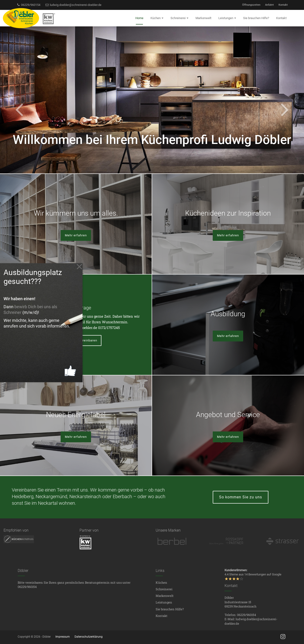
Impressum (63, 637)
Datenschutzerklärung (89, 637)
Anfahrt (269, 5)
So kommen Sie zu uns (241, 497)
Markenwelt (165, 596)
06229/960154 (29, 5)
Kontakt (283, 5)
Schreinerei (164, 589)
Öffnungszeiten (251, 5)
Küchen (161, 582)
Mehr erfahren (76, 235)
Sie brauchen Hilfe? (170, 609)
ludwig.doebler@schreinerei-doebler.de (73, 5)
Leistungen (164, 602)
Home (139, 18)
